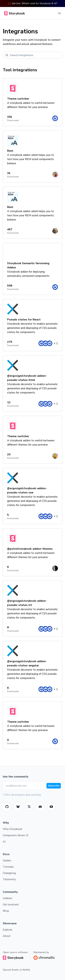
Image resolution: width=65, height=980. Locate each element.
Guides (7, 860)
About (7, 936)
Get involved (11, 905)
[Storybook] (40, 807)
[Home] (14, 13)
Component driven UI (16, 835)
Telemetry (9, 879)
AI (4, 842)
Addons (8, 898)
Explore (8, 930)
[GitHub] (7, 807)
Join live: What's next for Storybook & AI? (33, 3)
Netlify (26, 970)
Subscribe (54, 786)
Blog (6, 911)
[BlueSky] (18, 807)
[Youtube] (51, 807)
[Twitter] (29, 807)
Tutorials (8, 867)
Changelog (9, 873)
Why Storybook (12, 829)
